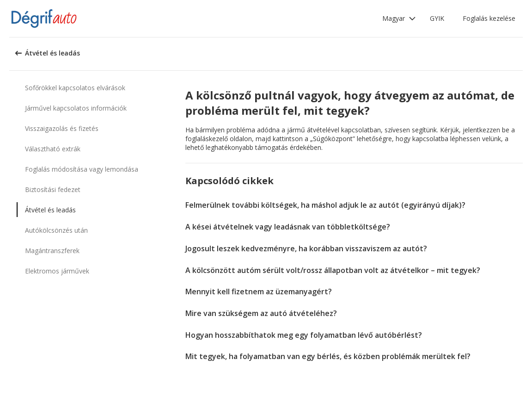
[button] (399, 19)
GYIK (437, 18)
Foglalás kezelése (489, 18)
